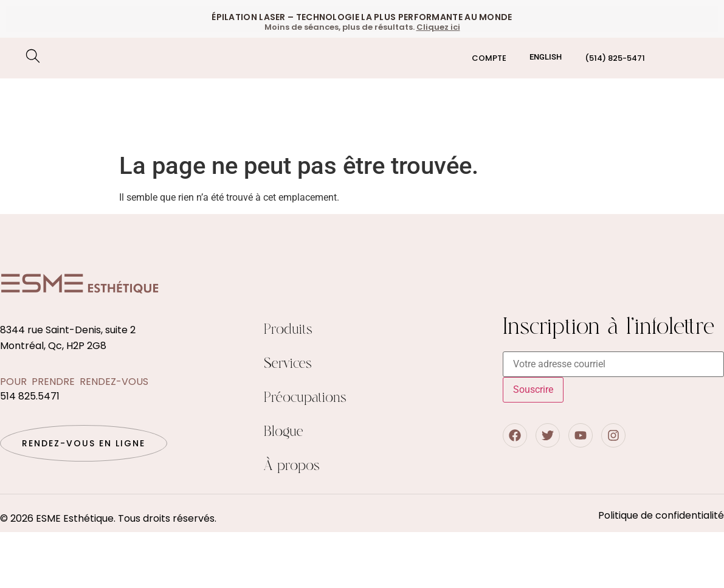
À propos (292, 466)
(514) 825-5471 (615, 58)
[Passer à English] (546, 57)
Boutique (690, 98)
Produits (288, 330)
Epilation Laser (93, 99)
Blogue (284, 432)
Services (288, 364)
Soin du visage (196, 99)
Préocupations (236, 127)
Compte (489, 58)
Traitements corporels (112, 127)
